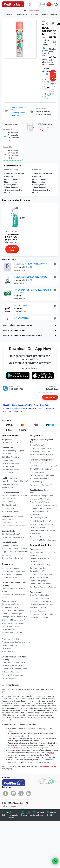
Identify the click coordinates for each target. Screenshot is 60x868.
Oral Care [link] (5, 454)
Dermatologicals (8, 629)
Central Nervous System (11, 604)
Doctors (35, 14)
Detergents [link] (19, 545)
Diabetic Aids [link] (21, 537)
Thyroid (39, 502)
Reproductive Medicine (38, 578)
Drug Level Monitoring (38, 527)
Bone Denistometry (37, 472)
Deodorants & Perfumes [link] (11, 463)
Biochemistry (45, 452)
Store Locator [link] (6, 574)
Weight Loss (44, 598)
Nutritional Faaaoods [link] (9, 484)
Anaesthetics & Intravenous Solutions (12, 634)
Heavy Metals (35, 531)
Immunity (34, 508)
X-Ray (44, 463)
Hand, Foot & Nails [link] (9, 473)
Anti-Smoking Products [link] (10, 511)
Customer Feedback (28, 408)
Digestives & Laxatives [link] (10, 505)
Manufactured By (11, 169)
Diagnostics (22, 14)
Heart (51, 496)
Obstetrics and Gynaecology (40, 558)
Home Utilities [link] (7, 549)
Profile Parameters (37, 448)
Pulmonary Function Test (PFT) (42, 485)
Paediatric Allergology (38, 581)
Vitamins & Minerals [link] (10, 523)
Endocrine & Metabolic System (13, 620)
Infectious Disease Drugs (11, 614)
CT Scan (37, 463)
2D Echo (48, 469)
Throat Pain (34, 608)
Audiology (52, 587)
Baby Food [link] (6, 443)
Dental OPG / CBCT (37, 476)
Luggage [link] (5, 552)
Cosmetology (50, 574)
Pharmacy (9, 14)
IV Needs (5, 669)
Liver (32, 499)
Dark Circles (45, 602)
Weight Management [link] (10, 487)
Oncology (5, 617)
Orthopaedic (6, 672)
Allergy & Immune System (12, 639)
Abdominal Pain (49, 614)
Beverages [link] (6, 555)
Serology (48, 448)
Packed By (36, 169)
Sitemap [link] (24, 815)
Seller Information (46, 71)
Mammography (50, 466)
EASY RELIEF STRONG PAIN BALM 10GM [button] (31, 264)
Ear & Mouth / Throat (14, 626)
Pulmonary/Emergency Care (12, 675)
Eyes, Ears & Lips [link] (8, 467)
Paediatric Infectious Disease (41, 584)
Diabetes (47, 505)
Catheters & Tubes (14, 666)
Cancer (41, 508)
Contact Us (18, 411)
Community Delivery (46, 408)
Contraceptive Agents (19, 611)
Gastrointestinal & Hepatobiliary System (13, 590)
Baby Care (14, 443)
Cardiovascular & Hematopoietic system (14, 596)
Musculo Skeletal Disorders (40, 521)
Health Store (31, 10)
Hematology (34, 455)
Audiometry (50, 476)
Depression (34, 598)
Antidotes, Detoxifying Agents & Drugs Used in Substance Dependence (13, 645)
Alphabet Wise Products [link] (11, 578)
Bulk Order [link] (6, 814)
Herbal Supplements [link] (9, 526)
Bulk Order (7, 411)
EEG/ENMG (39, 469)
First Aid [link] (5, 496)
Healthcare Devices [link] (9, 508)
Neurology (42, 568)
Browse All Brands (10, 408)
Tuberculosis (35, 515)
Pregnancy (41, 512)
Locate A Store (28, 405)
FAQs (14, 405)
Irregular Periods (48, 605)
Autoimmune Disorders (39, 537)
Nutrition (22, 623)
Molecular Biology (46, 455)
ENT (42, 571)
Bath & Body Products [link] (10, 457)
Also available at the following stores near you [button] (19, 112)
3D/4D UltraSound (37, 466)
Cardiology (34, 568)
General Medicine (37, 552)
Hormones (6, 611)
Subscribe (50, 397)
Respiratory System (9, 601)
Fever (40, 505)
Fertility (44, 499)
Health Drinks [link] (7, 481)
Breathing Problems (37, 611)
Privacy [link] (30, 815)
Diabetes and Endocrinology (40, 565)
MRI (32, 463)
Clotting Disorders (45, 524)
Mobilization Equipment (19, 669)
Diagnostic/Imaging (9, 678)
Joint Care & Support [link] (9, 499)
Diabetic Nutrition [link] (8, 537)
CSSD (4, 666)
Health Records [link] (8, 571)
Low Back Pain (35, 605)
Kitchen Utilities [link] (20, 549)
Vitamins (47, 502)
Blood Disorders (36, 534)
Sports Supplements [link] (9, 520)
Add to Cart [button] (54, 76)
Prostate (33, 512)
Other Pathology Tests (38, 518)
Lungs (37, 499)
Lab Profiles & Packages (39, 496)
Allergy (33, 502)
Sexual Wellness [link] (8, 460)
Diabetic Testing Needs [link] (11, 534)
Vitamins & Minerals (10, 623)
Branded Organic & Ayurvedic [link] (13, 558)
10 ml (45, 95)
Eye (3, 626)
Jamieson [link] (22, 526)
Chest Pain (34, 595)
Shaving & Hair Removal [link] (11, 470)
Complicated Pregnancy (39, 587)
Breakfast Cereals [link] (20, 481)
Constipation (35, 602)
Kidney (51, 499)
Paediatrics (34, 555)
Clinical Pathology (36, 445)
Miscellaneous (7, 652)
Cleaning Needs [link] (8, 545)
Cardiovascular (18, 662)
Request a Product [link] (21, 571)
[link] (13, 4)
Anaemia (33, 505)
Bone (54, 505)
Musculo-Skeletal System (11, 607)
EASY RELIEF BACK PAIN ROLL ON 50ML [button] (31, 277)
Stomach (52, 537)
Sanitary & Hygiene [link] (17, 451)
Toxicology (34, 524)
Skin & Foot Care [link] (8, 502)
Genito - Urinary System (19, 617)
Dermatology (35, 571)
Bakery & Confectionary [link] (18, 552)
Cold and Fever (45, 595)
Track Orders (45, 405)
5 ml (45, 88)
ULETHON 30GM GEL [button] (23, 305)
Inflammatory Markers (38, 540)
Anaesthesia (7, 662)
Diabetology (34, 562)
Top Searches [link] (17, 574)
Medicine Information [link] (11, 568)
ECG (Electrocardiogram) (39, 479)
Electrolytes (52, 540)
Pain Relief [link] (14, 496)
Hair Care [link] (14, 454)
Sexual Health (35, 617)
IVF (54, 584)
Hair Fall (43, 608)
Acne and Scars (36, 614)
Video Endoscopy (36, 482)
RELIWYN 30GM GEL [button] (22, 318)
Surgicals (16, 672)
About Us (7, 405)
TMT (32, 469)
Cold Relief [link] (23, 496)
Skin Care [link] (5, 451)
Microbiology (35, 452)
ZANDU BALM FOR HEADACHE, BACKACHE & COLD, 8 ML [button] (33, 291)
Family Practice (50, 552)
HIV (48, 512)
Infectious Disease (48, 531)
